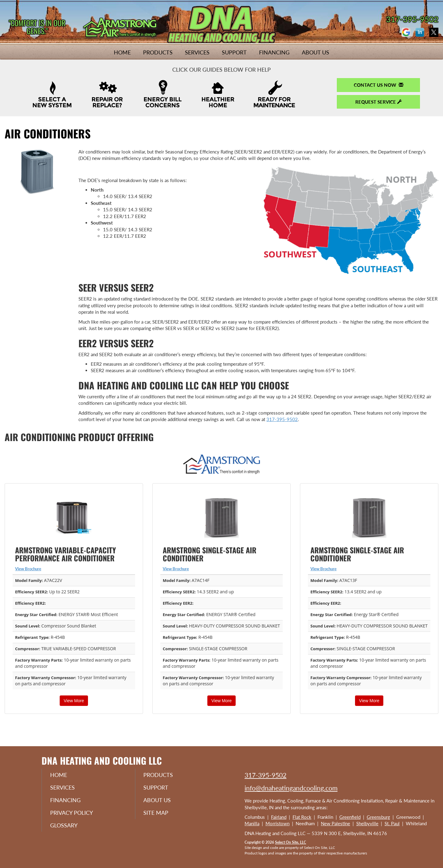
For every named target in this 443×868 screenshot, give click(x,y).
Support (234, 52)
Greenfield (350, 817)
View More (74, 701)
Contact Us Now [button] (379, 85)
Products (158, 52)
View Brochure (28, 569)
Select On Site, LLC (291, 842)
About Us (315, 52)
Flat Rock (302, 817)
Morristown (277, 823)
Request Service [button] (379, 102)
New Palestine (335, 823)
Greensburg (378, 817)
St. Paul (392, 823)
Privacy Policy (72, 814)
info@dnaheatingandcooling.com (291, 788)
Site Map (157, 814)
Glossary (65, 827)
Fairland (279, 817)
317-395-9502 (282, 419)
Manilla (252, 823)
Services (197, 52)
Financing (274, 52)
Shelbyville (367, 823)
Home (122, 52)
